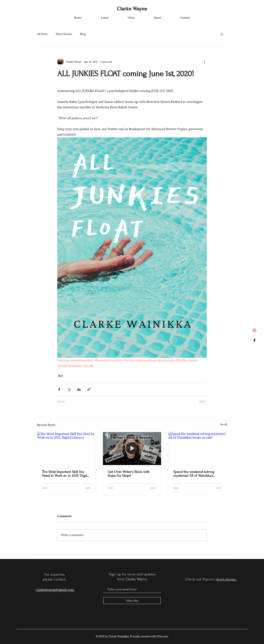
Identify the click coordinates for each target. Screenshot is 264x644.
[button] (222, 34)
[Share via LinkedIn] (79, 389)
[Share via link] (89, 389)
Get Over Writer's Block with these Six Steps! (129, 474)
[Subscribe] (132, 601)
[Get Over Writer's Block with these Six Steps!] (132, 448)
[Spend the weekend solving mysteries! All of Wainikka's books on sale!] (198, 448)
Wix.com (163, 636)
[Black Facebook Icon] (254, 340)
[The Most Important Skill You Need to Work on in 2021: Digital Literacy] (66, 448)
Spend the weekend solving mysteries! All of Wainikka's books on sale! (194, 474)
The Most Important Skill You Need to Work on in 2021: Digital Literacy (66, 474)
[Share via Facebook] (59, 389)
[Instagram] (254, 331)
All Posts (42, 34)
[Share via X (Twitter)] (69, 389)
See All (223, 425)
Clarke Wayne (132, 9)
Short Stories (64, 34)
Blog (83, 34)
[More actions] (204, 62)
